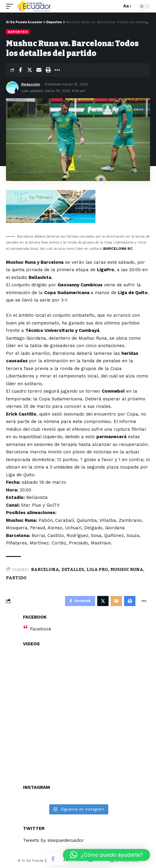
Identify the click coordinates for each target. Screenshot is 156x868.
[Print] (48, 70)
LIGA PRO (97, 570)
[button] (106, 855)
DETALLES (73, 570)
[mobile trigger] (11, 6)
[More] (57, 70)
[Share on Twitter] (30, 70)
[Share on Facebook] (20, 70)
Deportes (18, 32)
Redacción (31, 84)
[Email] (39, 70)
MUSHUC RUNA (127, 570)
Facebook (41, 629)
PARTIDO (16, 578)
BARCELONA (45, 570)
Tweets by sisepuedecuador (54, 840)
